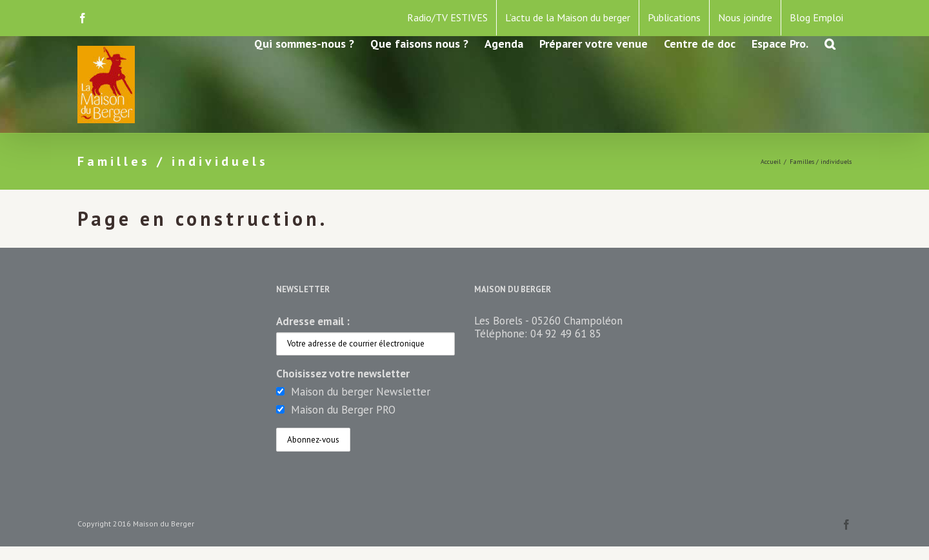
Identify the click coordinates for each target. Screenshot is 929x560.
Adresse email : (313, 321)
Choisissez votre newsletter (343, 374)
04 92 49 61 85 (566, 334)
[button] (830, 43)
